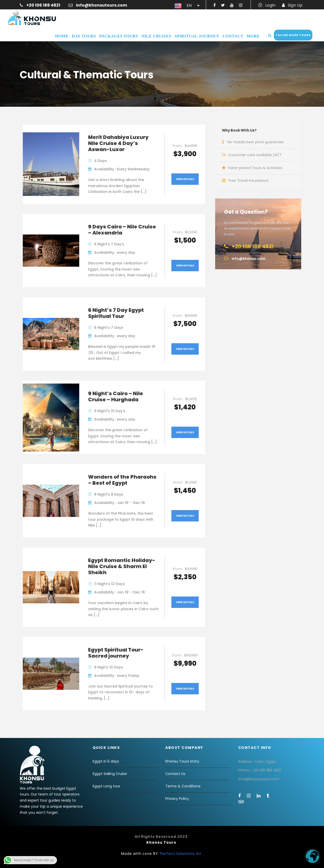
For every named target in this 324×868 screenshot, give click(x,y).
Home (62, 36)
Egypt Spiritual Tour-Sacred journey (116, 653)
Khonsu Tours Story (182, 761)
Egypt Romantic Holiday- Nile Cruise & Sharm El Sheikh (122, 566)
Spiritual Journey (197, 36)
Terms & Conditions (183, 786)
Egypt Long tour (106, 786)
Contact (233, 36)
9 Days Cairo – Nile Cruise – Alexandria (122, 230)
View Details (185, 179)
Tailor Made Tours (293, 35)
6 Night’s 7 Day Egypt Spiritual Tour (116, 313)
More (253, 36)
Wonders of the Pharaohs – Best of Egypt (122, 480)
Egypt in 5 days (106, 761)
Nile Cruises (156, 36)
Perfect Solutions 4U (181, 854)
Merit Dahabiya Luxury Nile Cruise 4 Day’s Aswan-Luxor (118, 143)
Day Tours (84, 36)
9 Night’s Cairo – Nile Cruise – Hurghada (116, 396)
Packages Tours (119, 36)
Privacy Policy (177, 799)
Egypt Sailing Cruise (110, 774)
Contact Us (175, 774)
